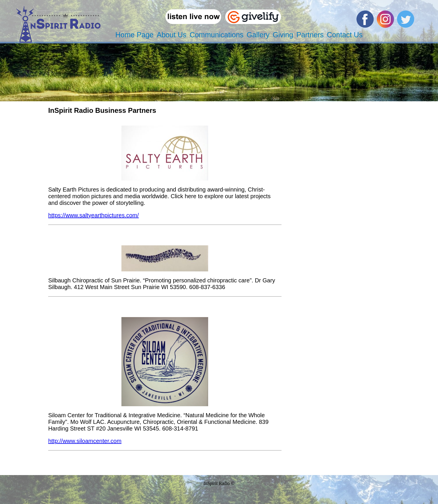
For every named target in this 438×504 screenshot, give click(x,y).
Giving (283, 35)
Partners (310, 35)
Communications (217, 35)
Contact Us (345, 35)
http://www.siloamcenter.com (85, 441)
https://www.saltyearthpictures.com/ (94, 215)
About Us (172, 35)
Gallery (258, 35)
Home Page (134, 35)
